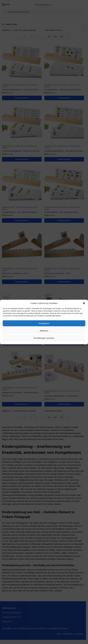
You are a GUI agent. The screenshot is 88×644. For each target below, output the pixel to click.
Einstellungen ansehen (44, 338)
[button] (84, 303)
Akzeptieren (44, 323)
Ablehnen (44, 331)
